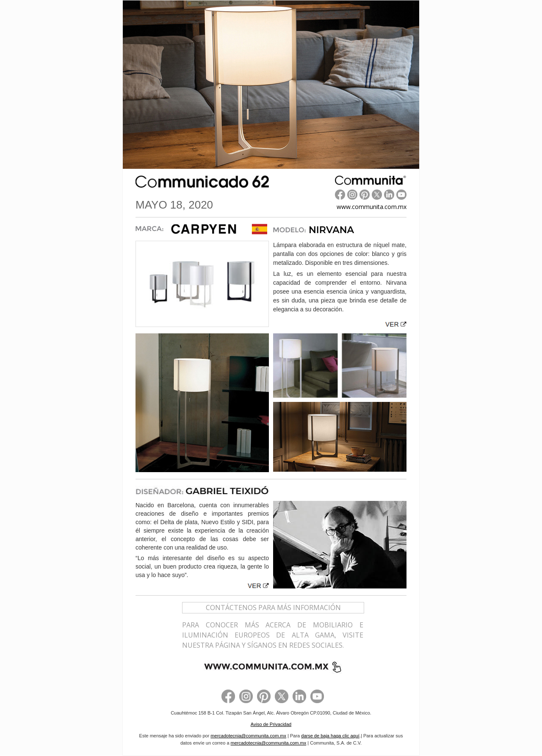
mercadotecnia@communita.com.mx (248, 736)
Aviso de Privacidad (271, 724)
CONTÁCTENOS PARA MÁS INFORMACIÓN (273, 608)
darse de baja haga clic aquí (330, 736)
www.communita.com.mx (372, 207)
